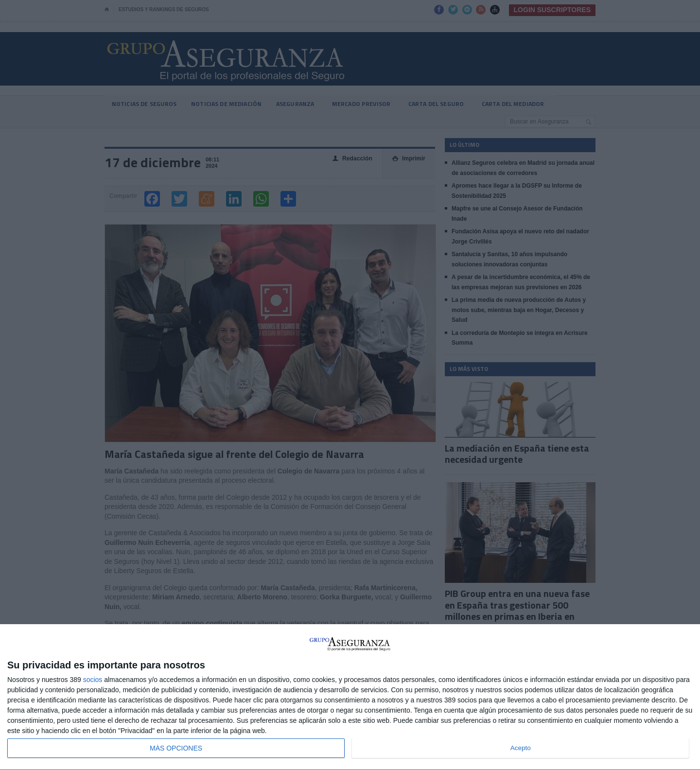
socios (93, 680)
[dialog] (350, 697)
